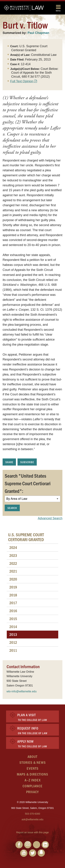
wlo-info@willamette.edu (22, 691)
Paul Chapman (38, 33)
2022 (13, 563)
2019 (13, 587)
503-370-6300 (32, 814)
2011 (13, 650)
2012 (13, 642)
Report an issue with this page (33, 832)
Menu (58, 8)
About (32, 756)
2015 (13, 619)
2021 (13, 571)
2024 (13, 547)
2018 (13, 595)
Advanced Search (50, 518)
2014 (13, 627)
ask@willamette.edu (33, 819)
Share (9, 462)
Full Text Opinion (22, 81)
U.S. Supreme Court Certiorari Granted (26, 537)
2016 (13, 611)
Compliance (32, 786)
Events (33, 768)
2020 (13, 579)
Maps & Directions (32, 774)
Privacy (32, 792)
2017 (13, 603)
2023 (13, 555)
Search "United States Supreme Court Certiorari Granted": (28, 483)
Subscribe (27, 462)
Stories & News (33, 762)
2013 (13, 634)
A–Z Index (33, 780)
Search (12, 508)
